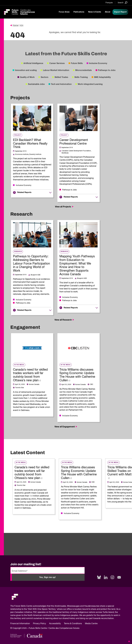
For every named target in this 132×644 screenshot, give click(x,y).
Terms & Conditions (73, 624)
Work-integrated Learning (90, 84)
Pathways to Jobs (107, 70)
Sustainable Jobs (36, 84)
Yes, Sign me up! (47, 577)
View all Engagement (66, 427)
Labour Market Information (56, 70)
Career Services (57, 63)
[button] (129, 641)
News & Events (95, 12)
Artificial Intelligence (33, 63)
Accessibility (55, 624)
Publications (79, 12)
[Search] (123, 3)
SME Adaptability (102, 77)
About (108, 12)
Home (14, 25)
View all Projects (65, 207)
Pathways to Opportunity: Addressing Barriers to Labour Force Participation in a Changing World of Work (31, 264)
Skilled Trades (61, 77)
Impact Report (120, 12)
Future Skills (77, 63)
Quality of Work (27, 77)
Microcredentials (84, 70)
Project (18, 135)
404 (22, 25)
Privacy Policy (40, 624)
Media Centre (91, 624)
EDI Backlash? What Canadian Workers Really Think (30, 144)
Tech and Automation (61, 84)
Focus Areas (64, 12)
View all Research (65, 320)
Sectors (45, 77)
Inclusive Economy (98, 63)
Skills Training (81, 77)
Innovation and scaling (26, 70)
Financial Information (20, 624)
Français (109, 3)
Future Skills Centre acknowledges (30, 606)
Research (18, 252)
